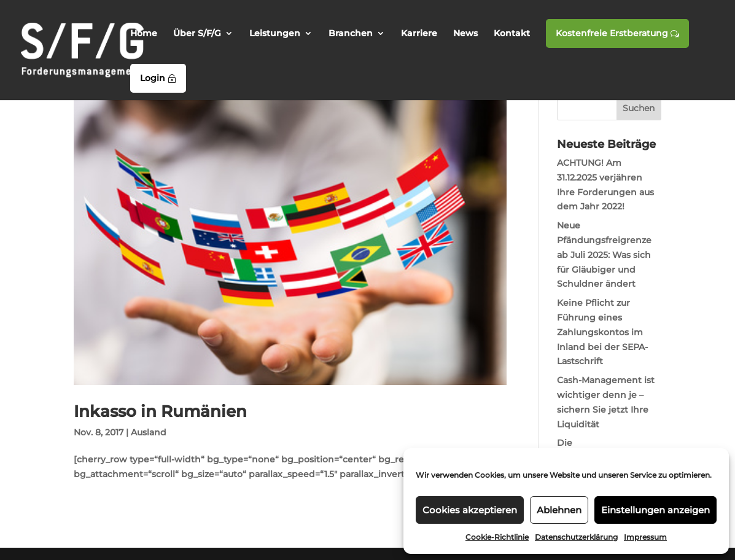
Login (158, 78)
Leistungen (275, 34)
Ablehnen (559, 510)
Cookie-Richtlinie (497, 537)
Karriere (419, 34)
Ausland (149, 432)
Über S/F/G (197, 34)
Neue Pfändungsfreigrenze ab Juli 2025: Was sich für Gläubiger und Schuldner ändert (604, 255)
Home (144, 34)
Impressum (645, 537)
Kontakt (512, 34)
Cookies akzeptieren (470, 510)
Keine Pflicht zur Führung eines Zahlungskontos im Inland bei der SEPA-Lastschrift (602, 332)
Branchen (351, 34)
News (465, 34)
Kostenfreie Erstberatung (617, 33)
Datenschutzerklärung (576, 537)
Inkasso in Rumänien (160, 411)
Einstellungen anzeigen (655, 510)
